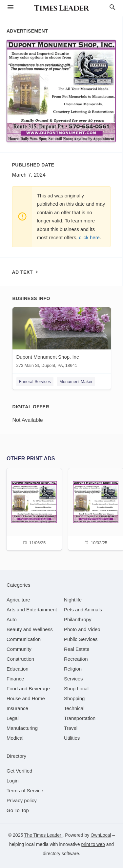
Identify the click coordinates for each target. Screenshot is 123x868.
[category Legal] (13, 718)
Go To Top (18, 810)
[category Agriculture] (18, 600)
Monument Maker (76, 382)
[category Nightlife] (73, 600)
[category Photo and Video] (82, 629)
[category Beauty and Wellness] (30, 629)
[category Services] (73, 679)
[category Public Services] (81, 639)
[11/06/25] (34, 509)
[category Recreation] (76, 659)
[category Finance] (15, 679)
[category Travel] (71, 728)
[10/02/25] (96, 509)
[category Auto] (12, 619)
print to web (93, 844)
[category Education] (18, 669)
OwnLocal (101, 835)
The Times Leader (43, 835)
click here (89, 237)
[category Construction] (20, 659)
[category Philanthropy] (78, 619)
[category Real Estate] (77, 649)
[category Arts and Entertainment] (32, 610)
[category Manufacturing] (22, 728)
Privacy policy (22, 800)
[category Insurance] (17, 708)
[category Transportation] (80, 718)
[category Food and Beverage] (28, 689)
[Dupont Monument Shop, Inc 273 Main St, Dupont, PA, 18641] (62, 339)
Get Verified (19, 771)
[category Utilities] (72, 738)
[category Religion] (73, 669)
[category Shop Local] (76, 689)
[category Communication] (24, 639)
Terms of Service (25, 791)
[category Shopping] (74, 698)
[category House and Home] (26, 698)
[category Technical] (74, 708)
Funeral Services (35, 382)
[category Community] (19, 649)
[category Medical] (15, 738)
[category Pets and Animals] (83, 610)
